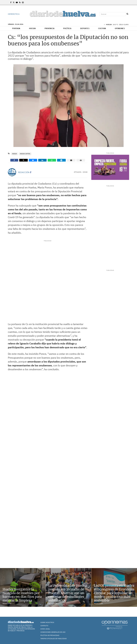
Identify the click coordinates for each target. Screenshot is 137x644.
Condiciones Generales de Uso (53, 632)
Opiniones (120, 28)
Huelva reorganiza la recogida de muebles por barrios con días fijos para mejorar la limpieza (22, 595)
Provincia (50, 28)
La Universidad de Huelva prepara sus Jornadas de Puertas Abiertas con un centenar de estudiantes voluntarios (67, 593)
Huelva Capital (25, 154)
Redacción (24, 172)
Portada (16, 28)
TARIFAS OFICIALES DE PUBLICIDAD (54, 639)
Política (67, 28)
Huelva (32, 28)
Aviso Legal (45, 629)
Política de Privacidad (50, 635)
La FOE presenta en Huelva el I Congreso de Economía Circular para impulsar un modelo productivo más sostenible (114, 593)
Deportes (85, 28)
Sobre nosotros (47, 622)
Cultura (102, 28)
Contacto (44, 626)
